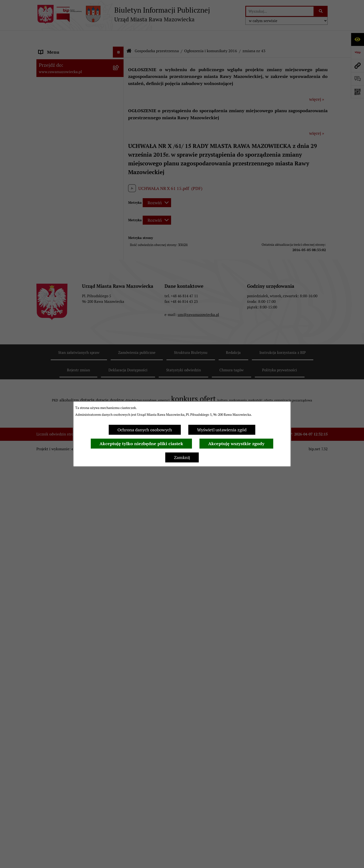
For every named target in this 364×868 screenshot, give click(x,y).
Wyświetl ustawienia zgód (222, 430)
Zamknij (182, 457)
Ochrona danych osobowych (145, 430)
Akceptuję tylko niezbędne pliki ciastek (141, 444)
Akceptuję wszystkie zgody (236, 444)
